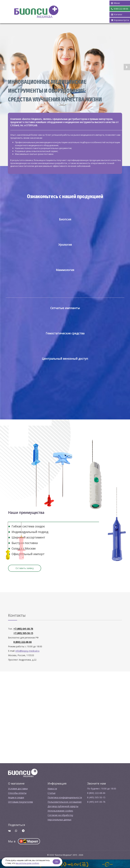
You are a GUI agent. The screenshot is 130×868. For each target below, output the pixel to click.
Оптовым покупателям (20, 802)
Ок (56, 862)
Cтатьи (51, 793)
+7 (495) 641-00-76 (23, 629)
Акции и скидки (16, 797)
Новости (52, 789)
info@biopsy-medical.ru (27, 651)
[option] (65, 71)
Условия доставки (18, 789)
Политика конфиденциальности (65, 797)
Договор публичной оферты (63, 806)
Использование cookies (60, 811)
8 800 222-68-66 (120, 9)
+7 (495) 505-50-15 (23, 633)
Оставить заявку (25, 568)
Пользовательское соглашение (65, 802)
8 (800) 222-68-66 (23, 642)
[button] (3, 67)
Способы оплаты (17, 793)
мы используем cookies (28, 863)
